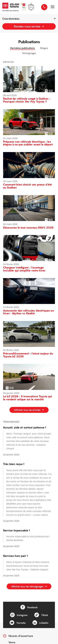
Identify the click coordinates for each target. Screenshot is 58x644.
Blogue (44, 48)
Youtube (18, 623)
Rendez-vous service (29, 26)
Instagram (19, 615)
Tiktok (41, 615)
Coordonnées (29, 19)
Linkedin (40, 623)
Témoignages (29, 53)
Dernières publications (23, 48)
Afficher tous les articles (29, 410)
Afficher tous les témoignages (29, 586)
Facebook (29, 607)
